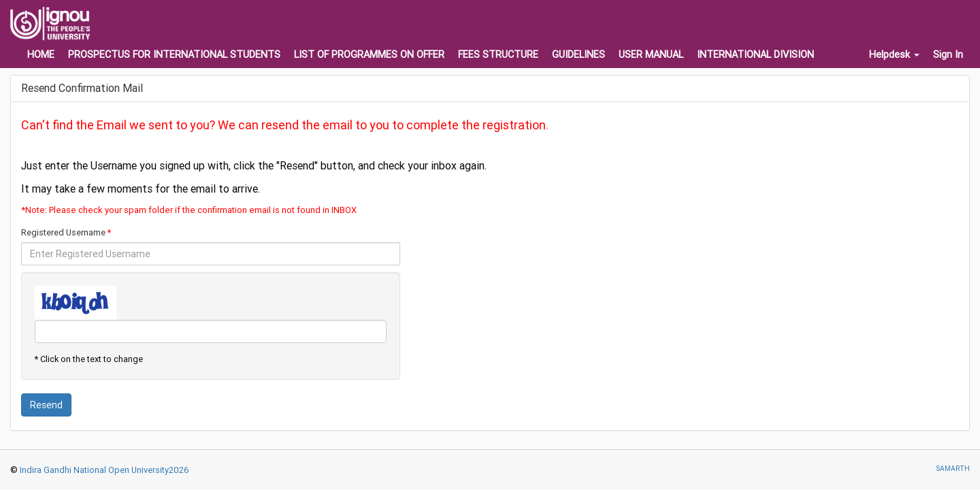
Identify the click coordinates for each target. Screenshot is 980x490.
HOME (41, 54)
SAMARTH (953, 469)
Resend (46, 405)
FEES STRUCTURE (498, 54)
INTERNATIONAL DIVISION (755, 54)
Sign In (948, 54)
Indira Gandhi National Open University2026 (103, 470)
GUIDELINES (578, 54)
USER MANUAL (651, 54)
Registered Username (63, 232)
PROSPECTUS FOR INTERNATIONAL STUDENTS (174, 54)
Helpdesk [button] (894, 54)
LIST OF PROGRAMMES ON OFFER (369, 54)
